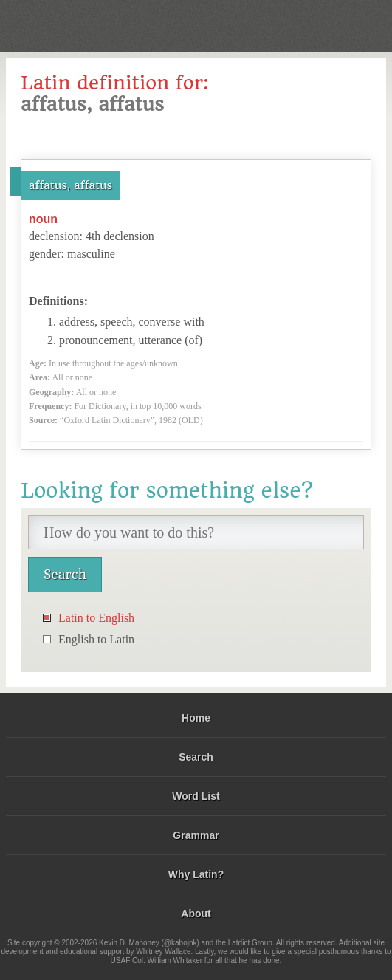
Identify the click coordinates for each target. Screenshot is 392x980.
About (196, 914)
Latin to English (96, 618)
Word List (196, 796)
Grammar (196, 835)
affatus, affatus (71, 185)
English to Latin (96, 639)
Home (196, 718)
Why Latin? (196, 874)
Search (196, 757)
